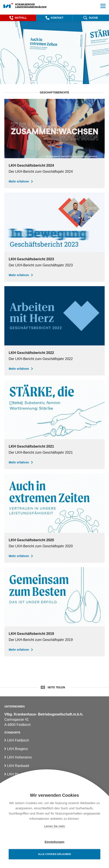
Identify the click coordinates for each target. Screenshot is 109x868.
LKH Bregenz (18, 749)
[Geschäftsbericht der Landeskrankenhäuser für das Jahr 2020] (54, 518)
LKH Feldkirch (18, 740)
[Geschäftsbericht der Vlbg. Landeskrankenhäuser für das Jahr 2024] (54, 144)
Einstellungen (54, 842)
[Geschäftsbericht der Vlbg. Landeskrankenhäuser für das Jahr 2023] (54, 237)
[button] (18, 18)
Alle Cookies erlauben (54, 854)
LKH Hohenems (19, 757)
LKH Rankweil (18, 766)
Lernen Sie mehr (54, 826)
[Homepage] (25, 6)
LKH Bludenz (17, 774)
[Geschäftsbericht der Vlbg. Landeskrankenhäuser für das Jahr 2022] (54, 331)
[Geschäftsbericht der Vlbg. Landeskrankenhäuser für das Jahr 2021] (54, 424)
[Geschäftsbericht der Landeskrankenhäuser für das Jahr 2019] (54, 612)
